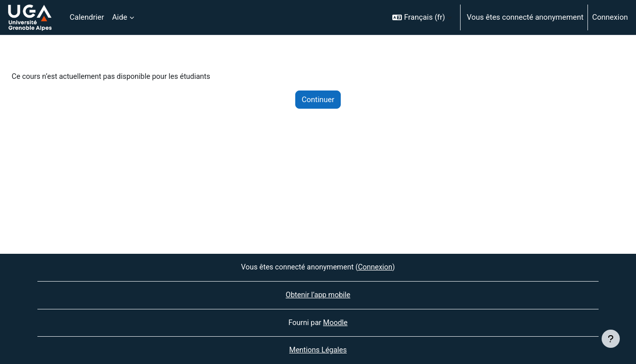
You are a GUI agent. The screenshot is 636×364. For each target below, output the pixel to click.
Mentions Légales (318, 350)
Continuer (318, 100)
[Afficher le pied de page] (611, 339)
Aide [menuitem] (120, 17)
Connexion (610, 17)
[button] (422, 17)
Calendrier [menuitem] (87, 17)
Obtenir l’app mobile (318, 294)
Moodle (336, 322)
